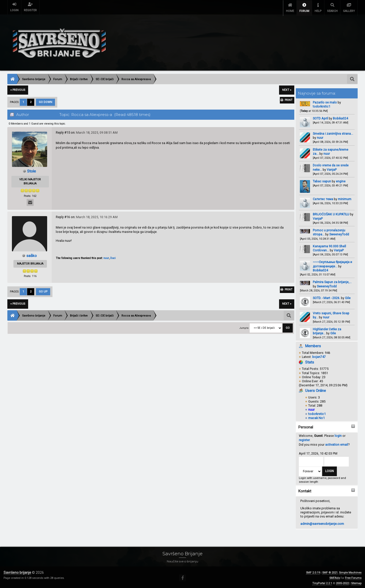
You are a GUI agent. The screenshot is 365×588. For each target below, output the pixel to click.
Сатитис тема (323, 197)
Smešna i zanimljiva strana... (333, 132)
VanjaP (332, 168)
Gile (348, 296)
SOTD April (320, 117)
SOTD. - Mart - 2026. (326, 296)
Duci (113, 257)
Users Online (316, 389)
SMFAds (335, 576)
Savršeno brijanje (17, 571)
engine (341, 180)
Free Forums (353, 576)
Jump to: (244, 326)
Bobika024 (340, 117)
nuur (320, 136)
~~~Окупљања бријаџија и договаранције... (332, 262)
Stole (32, 170)
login (338, 434)
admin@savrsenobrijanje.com (322, 522)
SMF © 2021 (330, 571)
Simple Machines (350, 571)
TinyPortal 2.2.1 (322, 582)
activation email (337, 443)
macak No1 (316, 416)
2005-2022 (342, 582)
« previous (18, 88)
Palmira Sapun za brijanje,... (332, 280)
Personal (306, 426)
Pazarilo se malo (325, 101)
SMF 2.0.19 (313, 571)
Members (313, 344)
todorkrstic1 (322, 105)
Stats (310, 361)
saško (32, 254)
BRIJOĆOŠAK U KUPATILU (331, 213)
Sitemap (356, 582)
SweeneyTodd (339, 233)
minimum (345, 197)
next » (287, 88)
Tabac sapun (322, 180)
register (304, 438)
